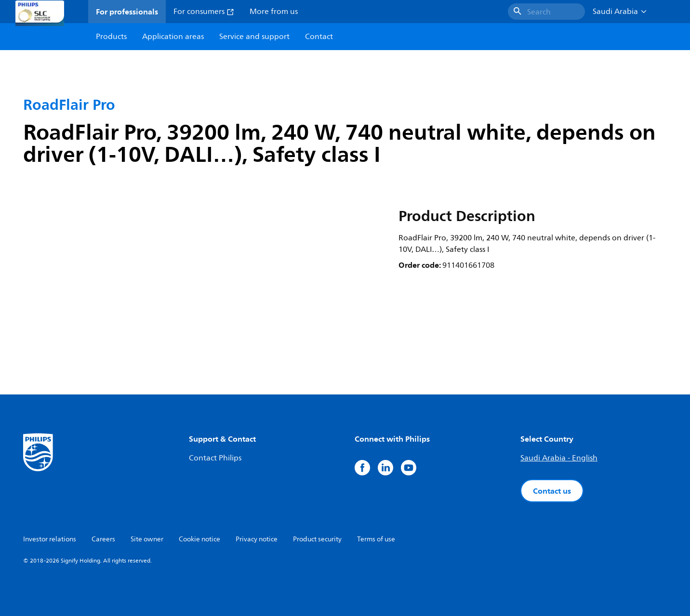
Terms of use (376, 539)
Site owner (147, 539)
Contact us (552, 491)
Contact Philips (215, 458)
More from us (274, 12)
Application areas (173, 37)
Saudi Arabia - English (559, 458)
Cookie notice (199, 539)
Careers (103, 539)
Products (111, 37)
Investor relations (50, 539)
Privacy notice (257, 539)
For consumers (204, 12)
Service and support (254, 37)
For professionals (127, 12)
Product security (317, 539)
